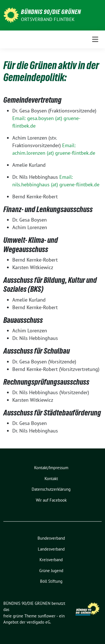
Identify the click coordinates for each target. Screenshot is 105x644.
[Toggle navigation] (95, 39)
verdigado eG (38, 622)
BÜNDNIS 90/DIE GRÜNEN (51, 12)
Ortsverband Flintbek (48, 19)
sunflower (47, 616)
